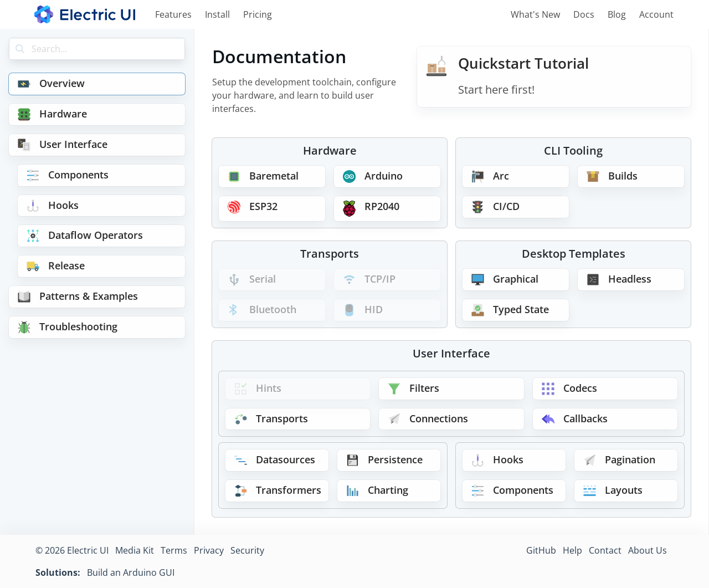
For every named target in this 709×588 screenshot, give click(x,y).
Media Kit (135, 550)
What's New (535, 14)
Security (247, 550)
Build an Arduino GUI (131, 572)
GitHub (541, 550)
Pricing (258, 14)
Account (656, 14)
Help (572, 550)
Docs (584, 14)
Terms (174, 550)
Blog (617, 14)
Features (173, 14)
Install (217, 14)
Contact (605, 550)
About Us (648, 550)
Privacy (209, 550)
